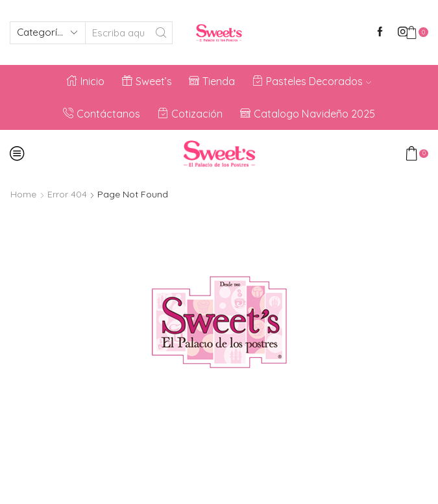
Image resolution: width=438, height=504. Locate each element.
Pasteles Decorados (312, 81)
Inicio (86, 81)
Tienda (212, 81)
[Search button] (161, 33)
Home (23, 194)
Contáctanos (102, 114)
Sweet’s (147, 81)
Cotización (190, 114)
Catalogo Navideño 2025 (308, 114)
